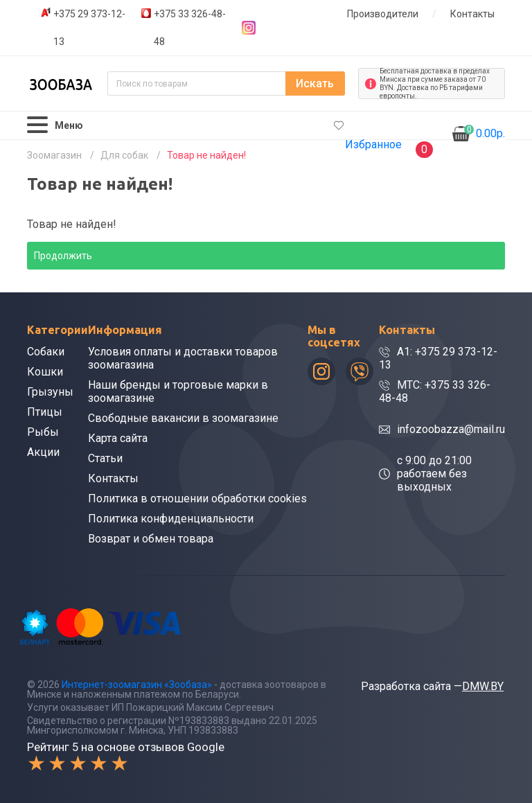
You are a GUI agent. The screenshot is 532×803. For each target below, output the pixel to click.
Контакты (472, 14)
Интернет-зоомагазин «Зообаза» (137, 685)
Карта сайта (118, 438)
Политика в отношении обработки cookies (197, 498)
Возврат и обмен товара (151, 539)
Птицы (45, 412)
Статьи (105, 458)
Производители (383, 14)
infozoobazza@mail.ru (451, 429)
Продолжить (63, 256)
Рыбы (43, 432)
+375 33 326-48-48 (190, 28)
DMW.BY (483, 686)
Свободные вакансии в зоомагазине (183, 418)
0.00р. (485, 132)
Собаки (46, 352)
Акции (43, 452)
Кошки (45, 372)
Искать (315, 83)
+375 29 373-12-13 (89, 28)
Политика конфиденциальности (171, 519)
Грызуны (50, 392)
